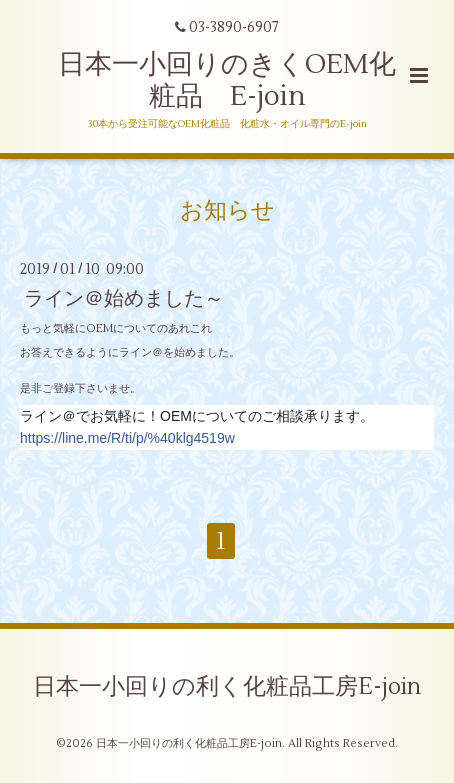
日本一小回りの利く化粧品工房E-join (227, 687)
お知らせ (227, 210)
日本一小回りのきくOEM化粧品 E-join (227, 80)
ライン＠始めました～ (124, 298)
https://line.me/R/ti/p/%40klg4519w (127, 438)
